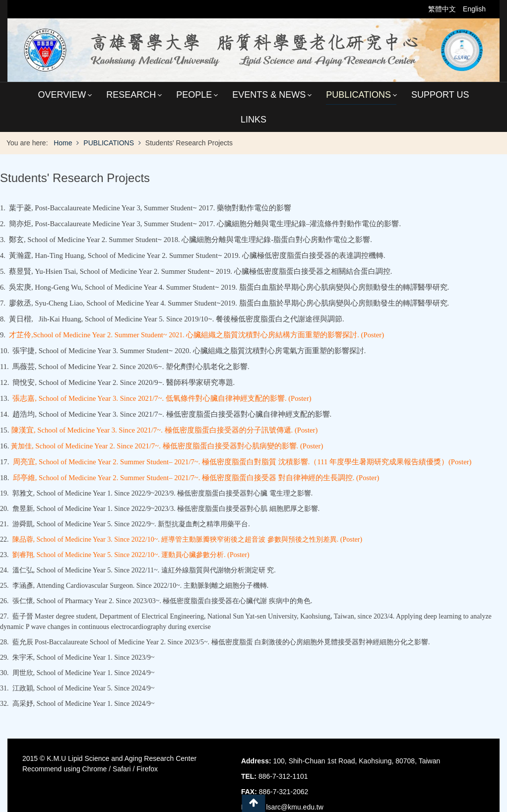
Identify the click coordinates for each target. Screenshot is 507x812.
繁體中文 (443, 9)
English (474, 9)
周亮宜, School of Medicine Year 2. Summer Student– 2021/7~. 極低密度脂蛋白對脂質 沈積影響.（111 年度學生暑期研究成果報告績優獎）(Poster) (242, 462)
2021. (196, 335)
